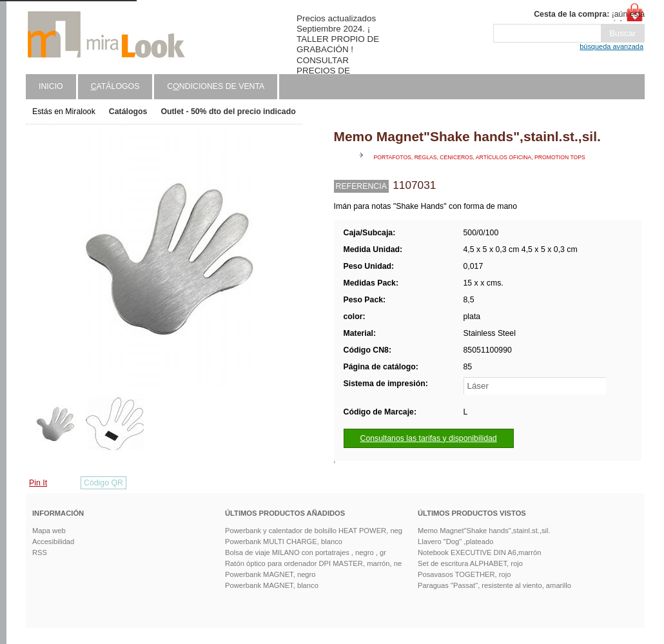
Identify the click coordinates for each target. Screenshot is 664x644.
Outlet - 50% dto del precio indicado (228, 112)
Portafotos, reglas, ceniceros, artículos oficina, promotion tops (480, 157)
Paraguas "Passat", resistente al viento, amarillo (494, 585)
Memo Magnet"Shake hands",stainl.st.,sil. (484, 531)
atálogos (115, 86)
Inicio (51, 86)
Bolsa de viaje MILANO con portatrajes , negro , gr (306, 552)
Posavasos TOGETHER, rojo (464, 574)
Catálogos (128, 112)
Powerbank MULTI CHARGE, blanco (284, 542)
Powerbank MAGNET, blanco (272, 585)
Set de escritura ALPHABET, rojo (470, 563)
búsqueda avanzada (611, 46)
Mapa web (49, 531)
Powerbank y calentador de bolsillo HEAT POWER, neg (314, 531)
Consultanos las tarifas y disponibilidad (429, 438)
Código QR (103, 483)
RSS (40, 552)
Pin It (38, 483)
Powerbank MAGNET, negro (270, 574)
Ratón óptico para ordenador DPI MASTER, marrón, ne (313, 563)
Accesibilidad (53, 542)
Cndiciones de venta (216, 86)
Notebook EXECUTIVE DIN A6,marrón (480, 552)
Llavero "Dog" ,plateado (455, 542)
